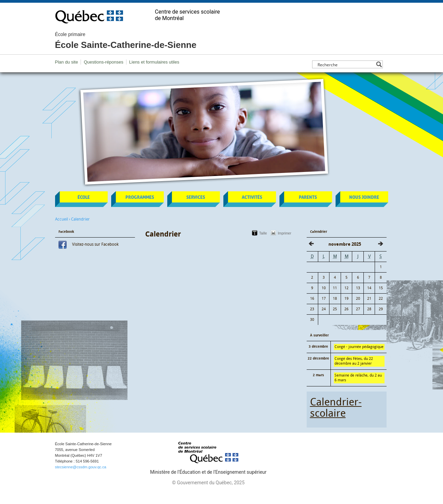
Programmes (140, 197)
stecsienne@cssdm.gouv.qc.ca (81, 467)
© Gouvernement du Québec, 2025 (208, 483)
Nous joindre (364, 197)
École (84, 197)
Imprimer (284, 233)
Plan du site (67, 62)
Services (196, 197)
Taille (263, 233)
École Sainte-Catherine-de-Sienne (126, 41)
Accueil (62, 219)
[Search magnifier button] (379, 64)
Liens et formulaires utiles (154, 62)
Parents (308, 197)
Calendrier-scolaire (336, 408)
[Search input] (346, 64)
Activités (252, 197)
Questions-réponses (103, 62)
